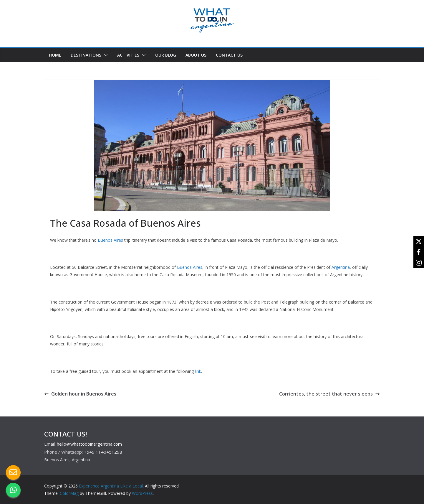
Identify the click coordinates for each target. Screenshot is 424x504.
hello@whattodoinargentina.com (89, 444)
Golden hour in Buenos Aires (80, 394)
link (198, 371)
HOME (55, 55)
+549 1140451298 (103, 452)
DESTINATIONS (86, 55)
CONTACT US (229, 55)
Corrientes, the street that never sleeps (329, 394)
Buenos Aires (110, 240)
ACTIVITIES (128, 55)
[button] (105, 55)
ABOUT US (196, 55)
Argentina (341, 267)
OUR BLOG (166, 55)
